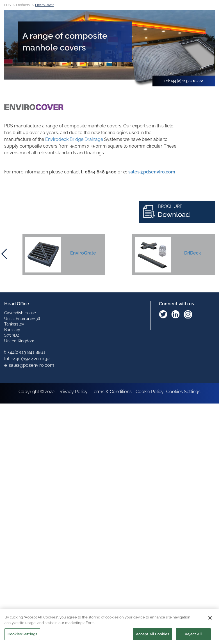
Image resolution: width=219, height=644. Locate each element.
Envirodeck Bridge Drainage (74, 139)
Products (23, 5)
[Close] (210, 619)
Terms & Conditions (112, 392)
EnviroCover (44, 5)
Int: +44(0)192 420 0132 (27, 359)
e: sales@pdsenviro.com (29, 365)
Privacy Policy (73, 392)
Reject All (193, 635)
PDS (7, 5)
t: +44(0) (25, 352)
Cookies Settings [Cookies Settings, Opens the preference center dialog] (22, 635)
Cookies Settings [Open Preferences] (183, 392)
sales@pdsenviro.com (152, 172)
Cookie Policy (150, 392)
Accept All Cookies (152, 635)
